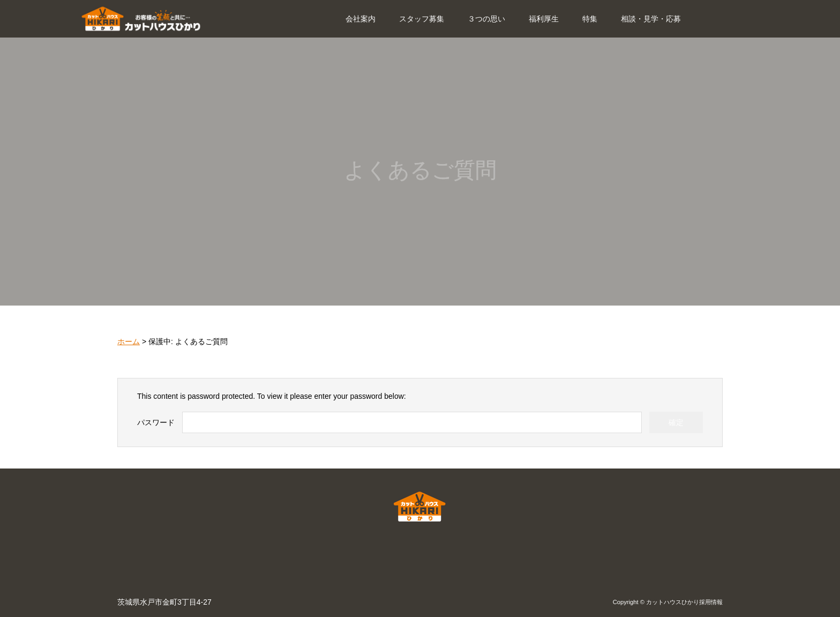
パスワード (156, 422)
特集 (590, 19)
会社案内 (361, 19)
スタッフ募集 (422, 19)
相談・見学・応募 (651, 19)
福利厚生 (544, 19)
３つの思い (486, 19)
